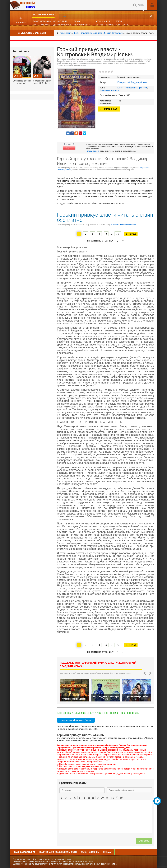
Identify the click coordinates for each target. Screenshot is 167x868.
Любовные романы (42, 21)
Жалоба (69, 148)
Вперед (131, 234)
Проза (77, 21)
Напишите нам (92, 151)
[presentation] (62, 797)
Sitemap (108, 852)
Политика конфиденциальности (58, 852)
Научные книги (102, 21)
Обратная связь (90, 852)
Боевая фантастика (109, 90)
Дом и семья (122, 25)
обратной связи (108, 864)
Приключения (60, 21)
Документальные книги (106, 25)
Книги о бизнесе (82, 25)
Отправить (144, 841)
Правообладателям (24, 852)
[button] (62, 797)
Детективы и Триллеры (64, 25)
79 (118, 234)
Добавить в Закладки (32, 33)
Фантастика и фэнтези (44, 25)
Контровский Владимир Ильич (132, 82)
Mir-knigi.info (32, 5)
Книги (120, 88)
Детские (120, 21)
